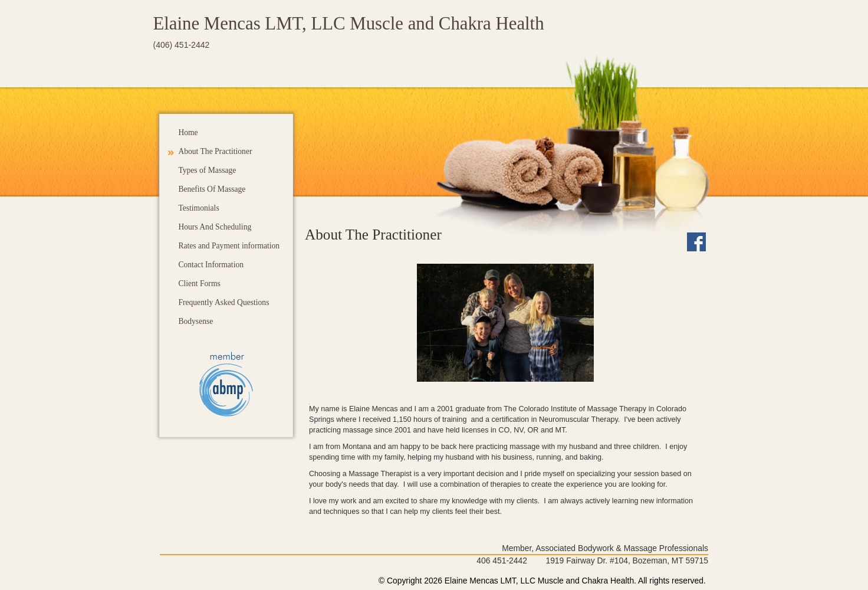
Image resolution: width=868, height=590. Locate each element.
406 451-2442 (502, 560)
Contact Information (211, 265)
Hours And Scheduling (215, 227)
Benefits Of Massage (212, 189)
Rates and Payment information (229, 246)
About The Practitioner (215, 151)
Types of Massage (207, 170)
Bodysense (195, 321)
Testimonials (198, 208)
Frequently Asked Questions (223, 302)
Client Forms (199, 283)
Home (188, 132)
